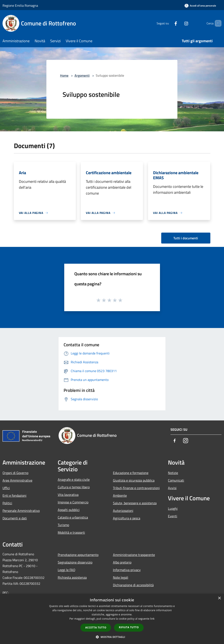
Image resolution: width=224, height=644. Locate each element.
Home (64, 75)
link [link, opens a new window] (152, 619)
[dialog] (112, 619)
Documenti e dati (15, 518)
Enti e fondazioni (14, 495)
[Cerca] (216, 23)
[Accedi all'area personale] (200, 6)
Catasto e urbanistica (73, 517)
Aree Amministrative (17, 480)
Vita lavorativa (68, 495)
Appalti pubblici (69, 510)
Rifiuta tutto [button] (129, 627)
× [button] (219, 598)
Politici (7, 503)
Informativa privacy (127, 570)
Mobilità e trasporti (71, 532)
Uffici (6, 488)
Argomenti (82, 75)
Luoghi (173, 508)
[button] (112, 637)
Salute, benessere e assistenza (135, 503)
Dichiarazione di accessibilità (133, 585)
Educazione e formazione (131, 473)
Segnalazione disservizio (75, 562)
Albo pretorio (122, 562)
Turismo (63, 525)
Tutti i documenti (186, 238)
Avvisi (172, 488)
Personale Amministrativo (21, 511)
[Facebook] (169, 23)
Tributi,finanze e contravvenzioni (136, 488)
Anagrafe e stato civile (74, 479)
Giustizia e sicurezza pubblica (134, 480)
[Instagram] (179, 23)
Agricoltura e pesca (127, 518)
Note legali (121, 577)
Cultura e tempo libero (74, 487)
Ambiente (120, 495)
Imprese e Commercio (73, 502)
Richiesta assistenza (72, 577)
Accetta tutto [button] (96, 628)
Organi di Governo (15, 473)
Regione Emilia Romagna (20, 5)
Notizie (173, 473)
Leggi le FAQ (67, 570)
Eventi (173, 516)
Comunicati (176, 480)
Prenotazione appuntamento (78, 555)
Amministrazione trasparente (134, 555)
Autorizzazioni (123, 511)
